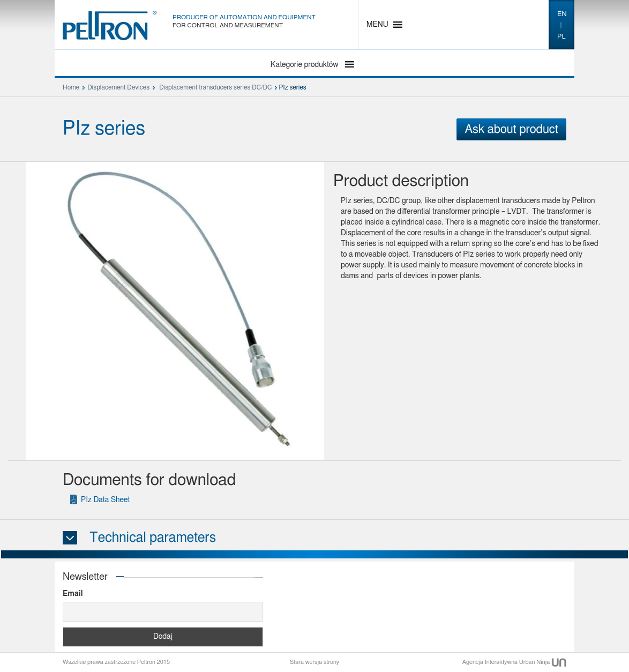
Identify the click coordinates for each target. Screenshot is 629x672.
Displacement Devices (118, 87)
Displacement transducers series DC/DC (215, 87)
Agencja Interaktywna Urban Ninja (514, 662)
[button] (377, 25)
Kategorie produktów (305, 65)
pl (561, 37)
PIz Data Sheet (105, 500)
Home (71, 87)
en (562, 14)
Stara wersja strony (314, 662)
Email (73, 594)
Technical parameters (153, 538)
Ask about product (511, 129)
